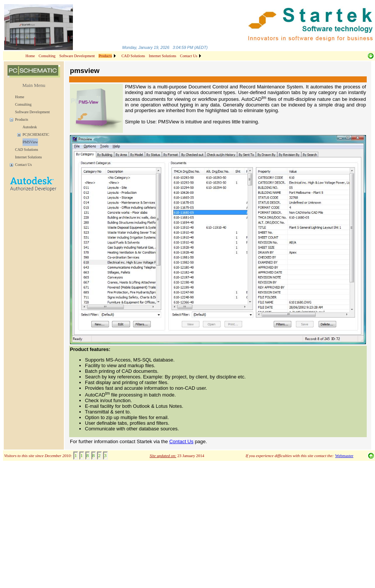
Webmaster (344, 456)
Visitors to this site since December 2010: (38, 456)
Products (22, 119)
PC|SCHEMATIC (36, 134)
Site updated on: (163, 456)
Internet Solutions (163, 56)
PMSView (30, 142)
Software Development (77, 56)
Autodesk (30, 127)
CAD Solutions (133, 56)
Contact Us (189, 56)
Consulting (47, 56)
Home (30, 56)
